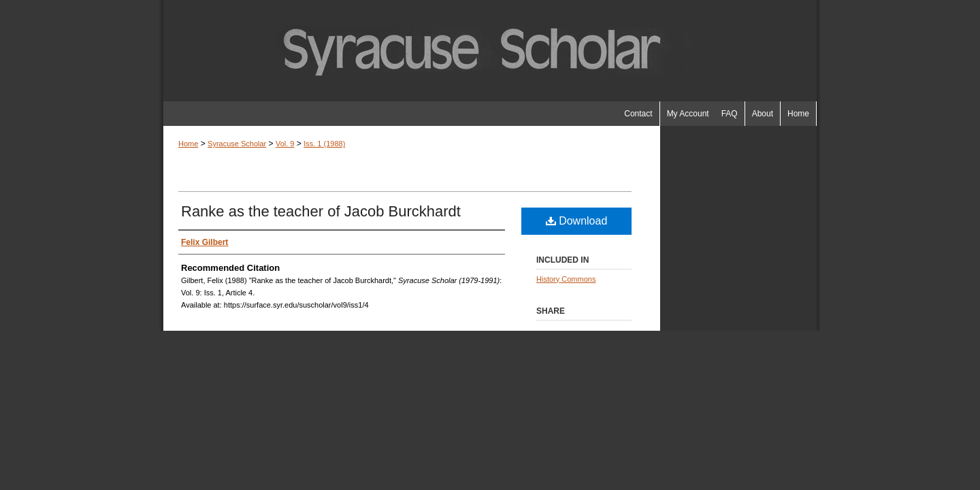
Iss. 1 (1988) (324, 144)
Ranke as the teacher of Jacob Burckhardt (321, 211)
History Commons (566, 279)
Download (577, 221)
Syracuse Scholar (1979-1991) (490, 51)
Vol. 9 (285, 144)
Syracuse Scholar (237, 144)
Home (188, 144)
